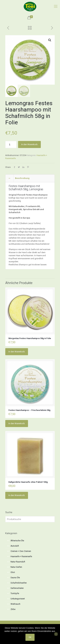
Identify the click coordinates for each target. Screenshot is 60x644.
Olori (13, 572)
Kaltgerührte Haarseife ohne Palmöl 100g (28, 482)
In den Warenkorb (29, 144)
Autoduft (15, 546)
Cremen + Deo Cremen (21, 551)
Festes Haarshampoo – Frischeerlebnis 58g (29, 410)
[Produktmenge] (11, 145)
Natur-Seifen (16, 567)
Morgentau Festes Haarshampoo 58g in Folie (30, 338)
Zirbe (13, 609)
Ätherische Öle (17, 541)
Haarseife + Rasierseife (21, 556)
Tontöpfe (15, 593)
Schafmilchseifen (19, 583)
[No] (56, 634)
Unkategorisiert (18, 599)
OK (30, 637)
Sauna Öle (15, 578)
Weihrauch (15, 604)
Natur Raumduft (18, 562)
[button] (50, 40)
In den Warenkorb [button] (17, 352)
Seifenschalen (17, 588)
